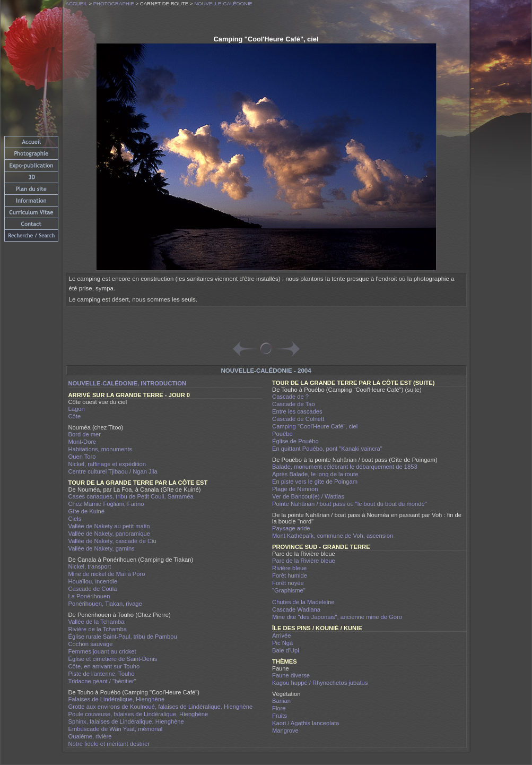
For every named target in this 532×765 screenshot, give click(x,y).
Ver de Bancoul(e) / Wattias (308, 496)
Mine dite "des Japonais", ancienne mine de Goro (337, 617)
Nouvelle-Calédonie (223, 3)
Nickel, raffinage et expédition (107, 464)
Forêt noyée (288, 583)
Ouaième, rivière (90, 736)
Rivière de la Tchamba (98, 629)
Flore (279, 708)
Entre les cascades (297, 411)
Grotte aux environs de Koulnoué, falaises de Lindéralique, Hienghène (161, 707)
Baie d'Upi (286, 650)
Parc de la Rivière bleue (304, 561)
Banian (281, 701)
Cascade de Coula (93, 589)
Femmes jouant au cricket (102, 651)
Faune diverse (291, 675)
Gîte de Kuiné (86, 511)
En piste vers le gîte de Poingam (315, 482)
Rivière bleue (289, 568)
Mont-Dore (82, 442)
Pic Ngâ (282, 643)
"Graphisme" (289, 590)
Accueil (77, 3)
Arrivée (281, 635)
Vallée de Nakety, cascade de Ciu (112, 541)
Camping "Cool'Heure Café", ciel (315, 426)
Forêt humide (290, 575)
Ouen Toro (82, 457)
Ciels (75, 519)
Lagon (77, 409)
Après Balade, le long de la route (315, 474)
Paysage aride (291, 528)
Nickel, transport (90, 566)
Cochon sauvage (91, 644)
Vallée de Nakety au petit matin (109, 526)
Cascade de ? (290, 397)
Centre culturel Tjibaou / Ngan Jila (113, 471)
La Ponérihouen (89, 596)
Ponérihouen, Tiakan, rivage (105, 604)
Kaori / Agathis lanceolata (306, 723)
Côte (75, 416)
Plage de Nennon (295, 489)
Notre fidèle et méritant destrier (109, 744)
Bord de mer (85, 434)
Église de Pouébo (295, 441)
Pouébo (282, 434)
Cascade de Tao (294, 404)
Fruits (280, 716)
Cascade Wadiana (296, 609)
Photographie (114, 3)
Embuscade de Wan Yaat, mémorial (116, 729)
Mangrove (285, 730)
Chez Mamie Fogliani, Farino (106, 504)
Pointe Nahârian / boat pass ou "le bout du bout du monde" (350, 504)
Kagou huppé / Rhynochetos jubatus (320, 683)
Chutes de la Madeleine (303, 602)
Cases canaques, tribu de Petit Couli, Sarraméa (131, 496)
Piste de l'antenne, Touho (102, 674)
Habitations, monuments (101, 449)
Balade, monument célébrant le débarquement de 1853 (345, 467)
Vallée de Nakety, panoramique (109, 534)
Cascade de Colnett (298, 419)
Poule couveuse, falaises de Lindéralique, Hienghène (138, 714)
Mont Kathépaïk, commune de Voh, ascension (333, 536)
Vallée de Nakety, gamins (102, 548)
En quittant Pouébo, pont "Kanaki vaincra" (327, 449)
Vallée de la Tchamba (97, 622)
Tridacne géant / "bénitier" (102, 681)
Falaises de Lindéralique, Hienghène (117, 699)
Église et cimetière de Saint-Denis (113, 659)
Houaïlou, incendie (93, 581)
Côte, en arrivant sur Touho (104, 666)
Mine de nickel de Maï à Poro (107, 574)
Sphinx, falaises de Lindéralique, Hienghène (126, 721)
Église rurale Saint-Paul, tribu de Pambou (123, 637)
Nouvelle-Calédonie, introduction (128, 383)
